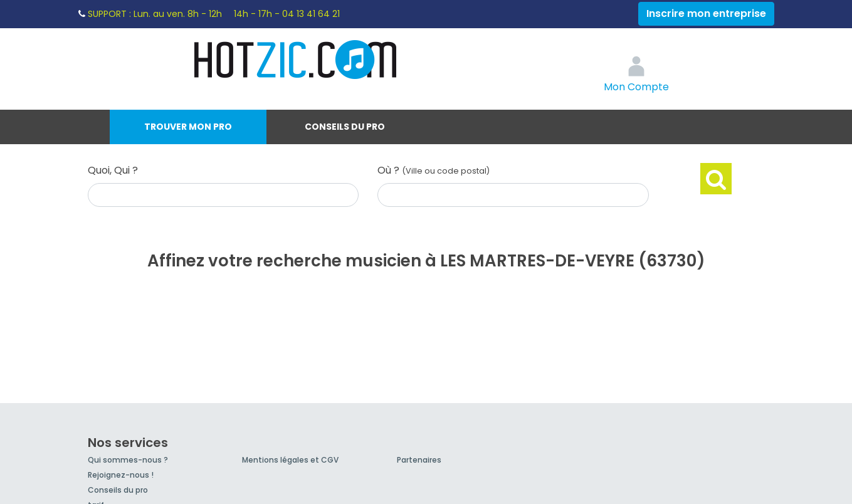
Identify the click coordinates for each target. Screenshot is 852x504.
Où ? (434, 170)
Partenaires (419, 460)
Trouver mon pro (188, 127)
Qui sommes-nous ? (128, 460)
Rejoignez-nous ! (121, 475)
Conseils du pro (345, 127)
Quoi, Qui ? (113, 170)
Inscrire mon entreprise (706, 13)
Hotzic (296, 60)
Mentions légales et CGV (290, 460)
